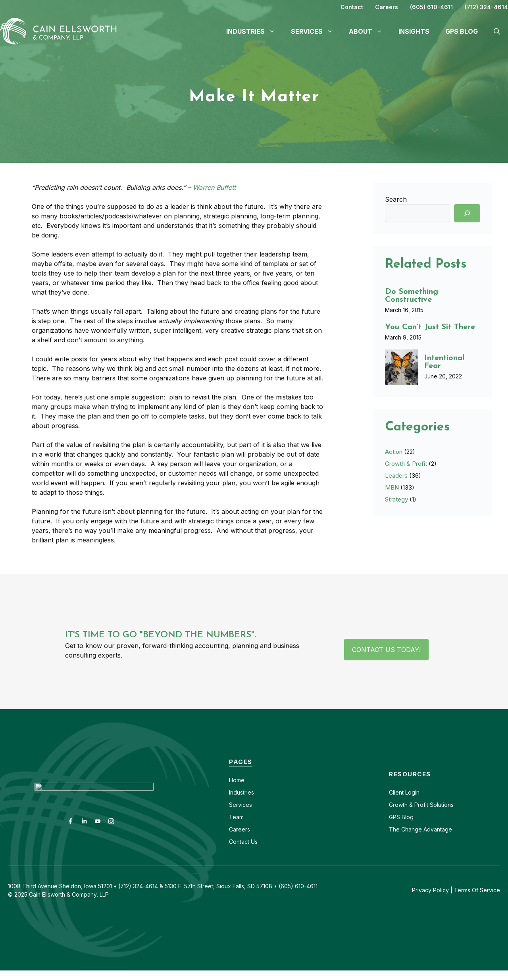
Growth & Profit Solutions (421, 805)
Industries (241, 792)
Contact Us (243, 842)
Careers (387, 7)
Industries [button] (255, 31)
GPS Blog (462, 31)
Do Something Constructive (412, 296)
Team (236, 817)
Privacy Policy (430, 890)
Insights (414, 31)
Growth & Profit (406, 464)
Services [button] (316, 31)
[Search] (467, 213)
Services (241, 805)
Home (237, 780)
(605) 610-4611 (431, 7)
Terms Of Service (477, 890)
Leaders (396, 476)
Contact (352, 7)
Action (394, 452)
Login (412, 792)
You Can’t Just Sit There (430, 327)
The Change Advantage (420, 829)
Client (396, 792)
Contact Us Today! (386, 650)
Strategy (396, 499)
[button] (497, 31)
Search (396, 199)
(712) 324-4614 (486, 7)
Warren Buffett (214, 187)
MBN (392, 487)
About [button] (370, 31)
